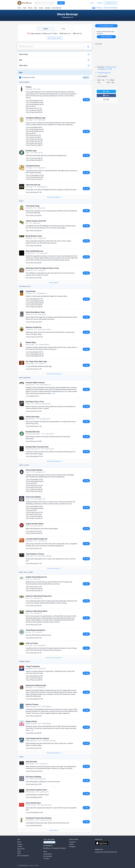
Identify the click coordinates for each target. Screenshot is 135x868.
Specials (48, 8)
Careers (20, 844)
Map (36, 8)
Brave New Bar (57, 8)
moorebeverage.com (104, 73)
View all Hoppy (54, 283)
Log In (92, 3)
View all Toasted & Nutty (54, 374)
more (54, 393)
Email (106, 99)
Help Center (21, 849)
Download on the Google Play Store (106, 852)
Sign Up (100, 3)
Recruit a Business (23, 856)
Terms (31, 865)
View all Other (54, 830)
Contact (20, 847)
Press (19, 851)
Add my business (49, 842)
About (19, 842)
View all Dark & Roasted (54, 461)
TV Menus (99, 8)
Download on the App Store (102, 843)
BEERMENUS (25, 3)
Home (19, 8)
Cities (19, 853)
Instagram (72, 847)
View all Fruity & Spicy (54, 568)
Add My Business (111, 3)
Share (106, 95)
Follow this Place (106, 37)
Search (61, 3)
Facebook (72, 842)
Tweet (106, 91)
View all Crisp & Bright (54, 197)
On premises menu (106, 26)
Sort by (86, 77)
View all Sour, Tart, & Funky (54, 658)
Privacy (36, 865)
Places (30, 8)
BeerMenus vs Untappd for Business (55, 848)
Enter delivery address (55, 38)
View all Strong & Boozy (54, 753)
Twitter (71, 844)
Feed (25, 8)
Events (41, 8)
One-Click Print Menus (111, 8)
